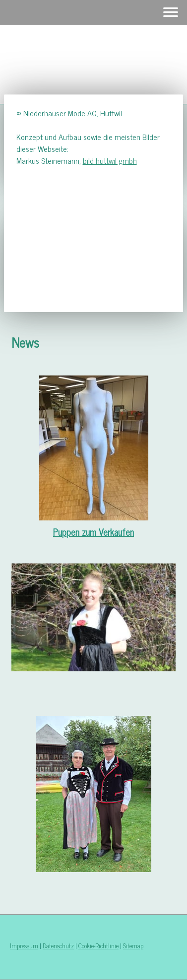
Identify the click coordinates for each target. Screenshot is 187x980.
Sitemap (133, 946)
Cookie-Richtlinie (98, 946)
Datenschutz (58, 946)
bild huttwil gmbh (110, 160)
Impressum (24, 946)
